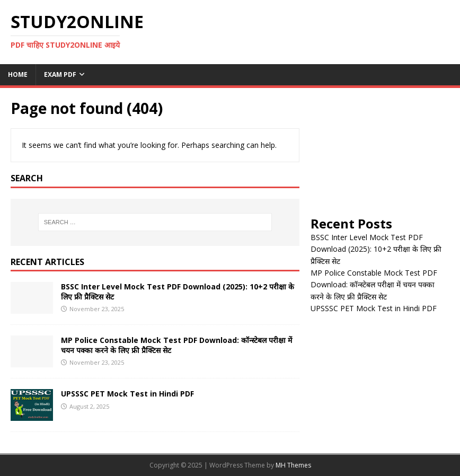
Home (18, 74)
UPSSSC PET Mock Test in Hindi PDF (127, 394)
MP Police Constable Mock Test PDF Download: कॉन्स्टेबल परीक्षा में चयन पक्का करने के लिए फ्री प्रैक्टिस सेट (176, 345)
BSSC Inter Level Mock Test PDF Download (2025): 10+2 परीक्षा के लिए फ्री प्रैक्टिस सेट (178, 291)
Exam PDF (60, 74)
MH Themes (293, 465)
